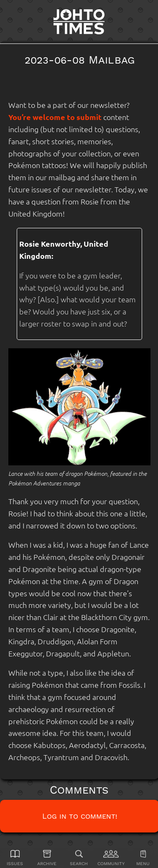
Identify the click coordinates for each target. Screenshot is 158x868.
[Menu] (143, 858)
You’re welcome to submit (55, 117)
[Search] (79, 858)
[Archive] (47, 858)
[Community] (111, 858)
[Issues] (15, 858)
